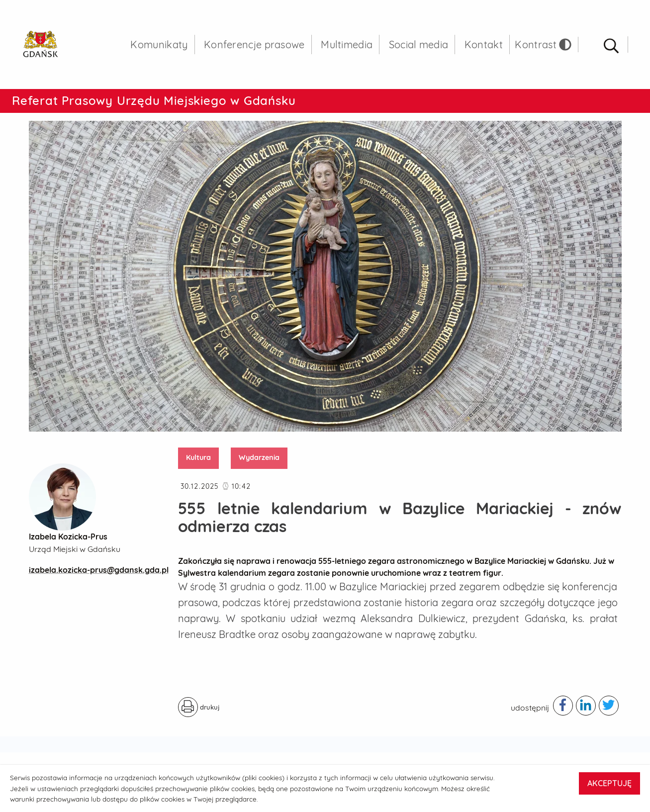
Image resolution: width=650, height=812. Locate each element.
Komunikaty (159, 45)
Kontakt (484, 45)
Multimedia (347, 45)
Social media (419, 45)
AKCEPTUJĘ (609, 783)
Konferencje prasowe (254, 45)
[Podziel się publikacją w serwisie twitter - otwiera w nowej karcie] (609, 706)
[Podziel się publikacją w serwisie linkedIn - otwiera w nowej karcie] (586, 706)
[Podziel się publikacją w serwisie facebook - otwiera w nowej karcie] (563, 706)
